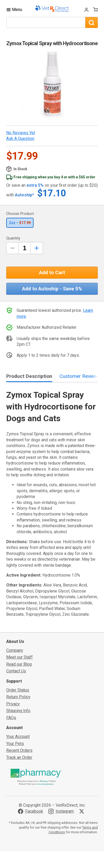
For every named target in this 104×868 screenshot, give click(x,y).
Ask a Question (20, 139)
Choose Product (20, 214)
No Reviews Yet (21, 133)
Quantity (13, 238)
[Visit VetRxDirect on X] (83, 811)
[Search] (92, 22)
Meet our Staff (19, 657)
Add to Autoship (52, 289)
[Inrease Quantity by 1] (37, 248)
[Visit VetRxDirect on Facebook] (31, 811)
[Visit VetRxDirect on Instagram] (61, 811)
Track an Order (19, 757)
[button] (52, 86)
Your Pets (15, 744)
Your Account (18, 737)
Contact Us (16, 671)
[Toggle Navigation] (14, 10)
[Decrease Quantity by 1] (12, 248)
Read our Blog (19, 664)
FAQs (11, 718)
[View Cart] (95, 10)
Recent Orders (19, 750)
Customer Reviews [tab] (80, 376)
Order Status (18, 690)
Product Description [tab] (29, 376)
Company (15, 650)
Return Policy (18, 697)
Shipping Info (18, 711)
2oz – (20, 223)
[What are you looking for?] (46, 22)
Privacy (13, 704)
